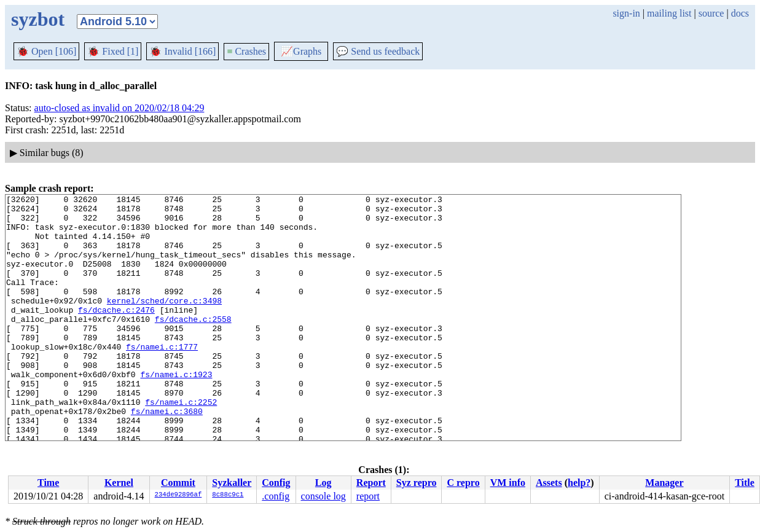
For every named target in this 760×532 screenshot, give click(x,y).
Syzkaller (232, 483)
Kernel (119, 483)
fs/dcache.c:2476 (116, 334)
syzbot (38, 19)
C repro (463, 483)
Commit (178, 483)
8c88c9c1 (228, 495)
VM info (508, 483)
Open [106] (46, 51)
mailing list (669, 13)
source (711, 13)
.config (276, 496)
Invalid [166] (182, 51)
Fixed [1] (113, 51)
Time (48, 483)
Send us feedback (378, 51)
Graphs (301, 51)
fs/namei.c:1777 (162, 378)
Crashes (246, 51)
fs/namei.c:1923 (176, 411)
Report (371, 483)
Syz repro (417, 483)
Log (323, 483)
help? (579, 483)
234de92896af (178, 495)
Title (745, 483)
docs (740, 13)
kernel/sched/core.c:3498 (164, 323)
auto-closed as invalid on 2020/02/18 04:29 (119, 108)
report (368, 496)
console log (323, 496)
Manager (664, 483)
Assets (549, 483)
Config (276, 483)
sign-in (626, 13)
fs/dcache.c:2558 (193, 345)
